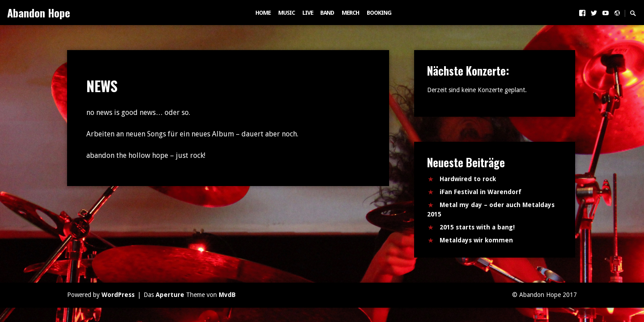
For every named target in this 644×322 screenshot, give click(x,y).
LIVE (308, 13)
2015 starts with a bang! (477, 227)
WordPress (118, 295)
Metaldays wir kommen (476, 240)
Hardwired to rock (468, 179)
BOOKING (379, 13)
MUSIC (286, 13)
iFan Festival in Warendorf (481, 192)
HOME (263, 13)
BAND (327, 13)
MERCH (350, 13)
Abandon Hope (39, 13)
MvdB (227, 295)
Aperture (170, 295)
